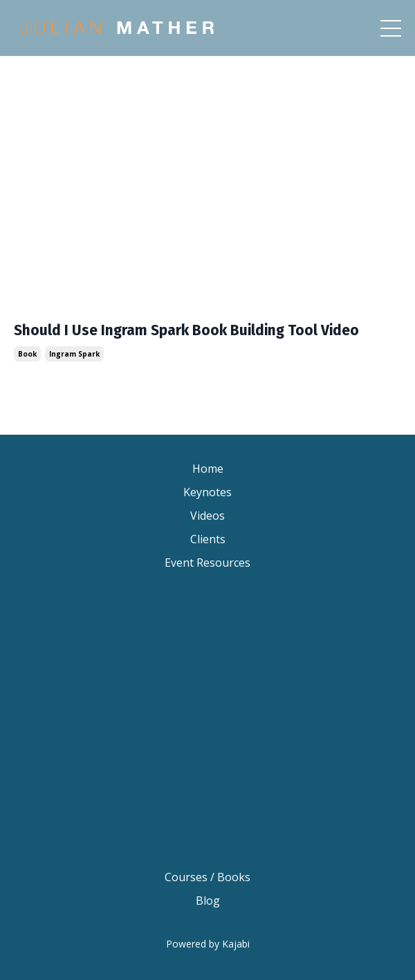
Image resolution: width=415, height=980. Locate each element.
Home (208, 469)
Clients (208, 539)
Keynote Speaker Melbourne (207, 673)
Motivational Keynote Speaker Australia (207, 790)
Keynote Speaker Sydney (208, 650)
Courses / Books (207, 877)
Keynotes (207, 492)
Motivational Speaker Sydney (207, 719)
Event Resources (207, 563)
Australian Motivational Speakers (207, 813)
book (27, 354)
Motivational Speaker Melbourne (208, 743)
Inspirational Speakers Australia (208, 836)
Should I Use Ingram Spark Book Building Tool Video (186, 331)
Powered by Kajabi (208, 944)
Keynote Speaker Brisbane (207, 626)
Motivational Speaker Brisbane (208, 697)
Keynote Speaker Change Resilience (207, 603)
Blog (208, 901)
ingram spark (74, 354)
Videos (207, 516)
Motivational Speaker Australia (207, 766)
